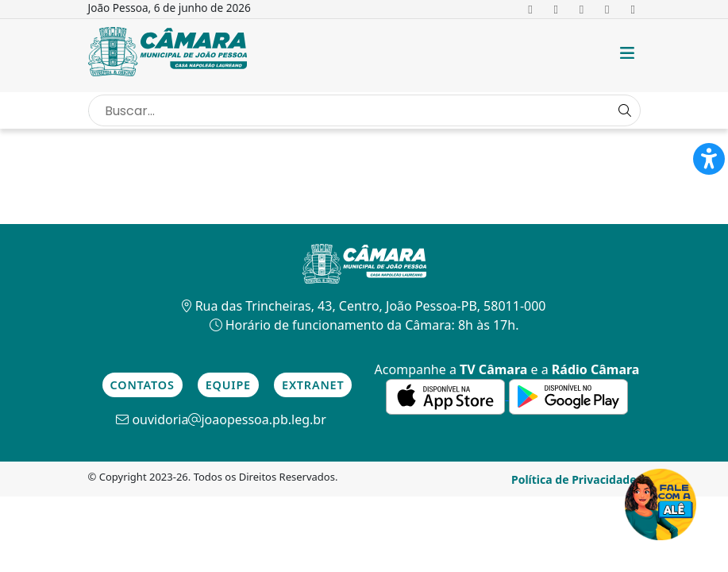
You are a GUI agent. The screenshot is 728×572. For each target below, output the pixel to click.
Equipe (228, 385)
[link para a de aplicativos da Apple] (447, 395)
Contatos (143, 385)
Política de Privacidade (574, 479)
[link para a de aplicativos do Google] (568, 395)
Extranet (313, 385)
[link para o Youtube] (607, 9)
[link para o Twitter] (556, 9)
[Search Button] (625, 110)
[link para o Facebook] (531, 9)
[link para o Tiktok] (633, 9)
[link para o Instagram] (582, 9)
